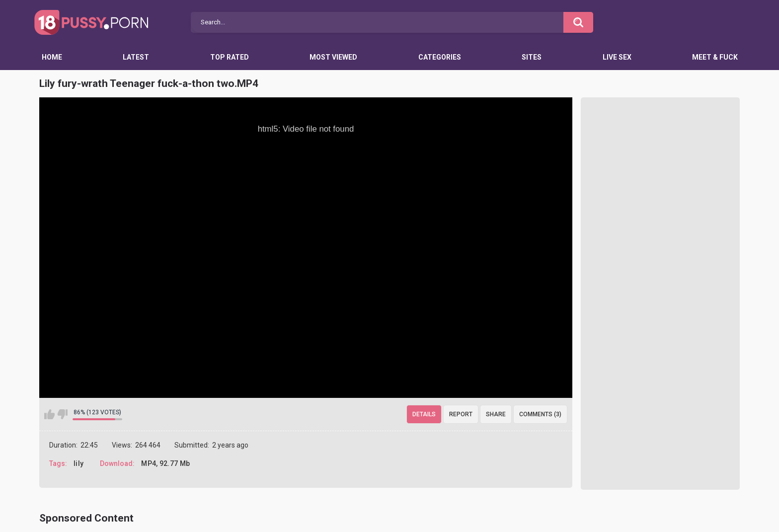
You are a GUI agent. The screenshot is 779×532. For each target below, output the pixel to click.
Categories (440, 57)
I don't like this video (62, 414)
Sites (532, 57)
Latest (136, 57)
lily (78, 463)
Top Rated (230, 57)
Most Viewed (333, 57)
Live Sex (617, 57)
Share (496, 414)
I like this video (49, 414)
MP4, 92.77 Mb (165, 463)
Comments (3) (540, 414)
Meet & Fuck (715, 57)
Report (461, 414)
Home (52, 57)
